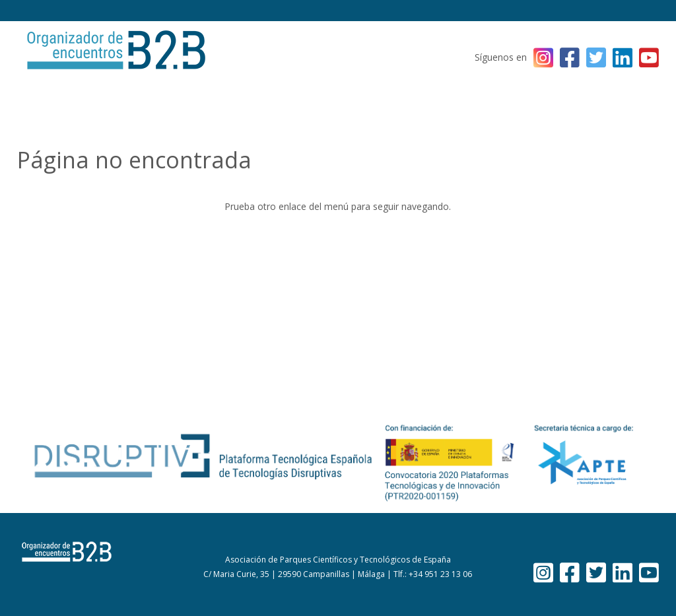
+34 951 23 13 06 (440, 574)
